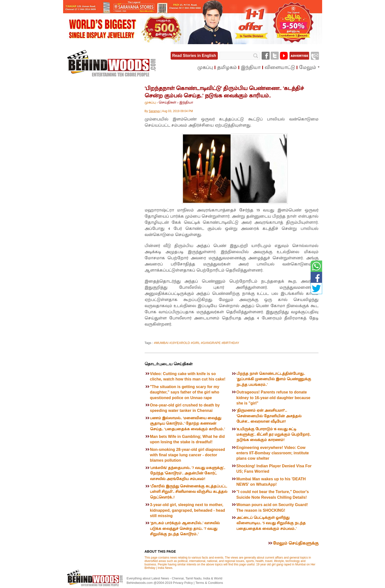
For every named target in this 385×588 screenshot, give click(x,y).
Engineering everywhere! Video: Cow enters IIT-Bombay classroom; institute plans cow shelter (273, 453)
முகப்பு (150, 102)
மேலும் (308, 67)
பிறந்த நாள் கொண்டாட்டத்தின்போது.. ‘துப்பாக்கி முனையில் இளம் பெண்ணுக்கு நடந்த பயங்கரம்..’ (274, 379)
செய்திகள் (167, 102)
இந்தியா (186, 102)
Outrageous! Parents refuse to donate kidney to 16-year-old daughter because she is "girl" (273, 398)
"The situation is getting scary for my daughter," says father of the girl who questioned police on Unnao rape (185, 392)
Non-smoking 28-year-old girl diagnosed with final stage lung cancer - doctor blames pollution (188, 455)
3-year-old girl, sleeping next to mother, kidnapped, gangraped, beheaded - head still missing (188, 510)
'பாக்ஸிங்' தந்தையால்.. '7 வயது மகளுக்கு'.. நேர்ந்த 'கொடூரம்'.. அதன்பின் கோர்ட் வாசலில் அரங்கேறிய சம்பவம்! (188, 473)
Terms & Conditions (209, 583)
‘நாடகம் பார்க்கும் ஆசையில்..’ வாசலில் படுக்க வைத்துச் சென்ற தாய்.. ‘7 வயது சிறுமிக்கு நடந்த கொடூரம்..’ (185, 529)
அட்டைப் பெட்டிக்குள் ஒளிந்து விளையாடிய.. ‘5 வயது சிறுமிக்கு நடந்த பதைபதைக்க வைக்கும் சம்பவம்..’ (271, 523)
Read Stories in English (194, 56)
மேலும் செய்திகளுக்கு (296, 543)
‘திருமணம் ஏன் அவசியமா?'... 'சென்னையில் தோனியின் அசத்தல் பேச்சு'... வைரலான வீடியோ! (269, 416)
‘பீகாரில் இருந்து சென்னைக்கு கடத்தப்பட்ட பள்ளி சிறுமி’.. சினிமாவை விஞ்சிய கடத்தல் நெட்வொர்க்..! (189, 492)
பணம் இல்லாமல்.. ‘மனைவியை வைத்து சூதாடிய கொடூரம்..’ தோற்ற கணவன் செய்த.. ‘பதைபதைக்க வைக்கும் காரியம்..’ (187, 424)
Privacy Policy (183, 583)
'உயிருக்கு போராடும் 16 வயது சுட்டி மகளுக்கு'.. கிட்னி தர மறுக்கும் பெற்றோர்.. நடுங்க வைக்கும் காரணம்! (274, 435)
